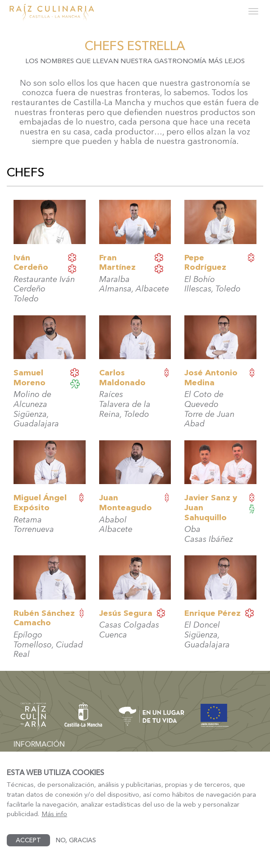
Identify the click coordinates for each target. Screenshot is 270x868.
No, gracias (76, 850)
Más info (54, 824)
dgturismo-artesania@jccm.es (60, 757)
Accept (28, 850)
